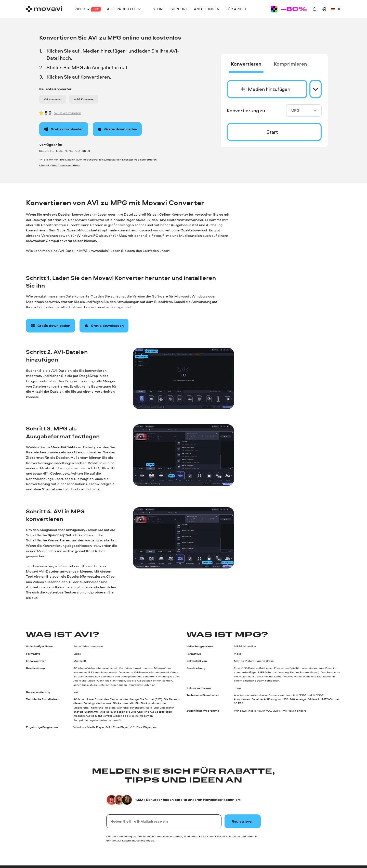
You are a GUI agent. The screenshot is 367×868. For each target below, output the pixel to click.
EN (47, 151)
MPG (304, 110)
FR (52, 151)
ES (60, 151)
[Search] (315, 9)
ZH (89, 151)
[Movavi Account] (324, 9)
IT (56, 151)
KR (84, 151)
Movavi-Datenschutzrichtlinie (131, 840)
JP (80, 151)
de (336, 9)
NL (70, 151)
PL (75, 151)
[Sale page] (289, 9)
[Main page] (44, 9)
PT (65, 151)
